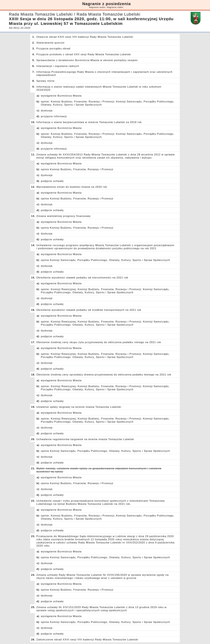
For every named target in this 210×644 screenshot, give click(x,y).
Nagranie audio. (98, 7)
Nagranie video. (115, 7)
